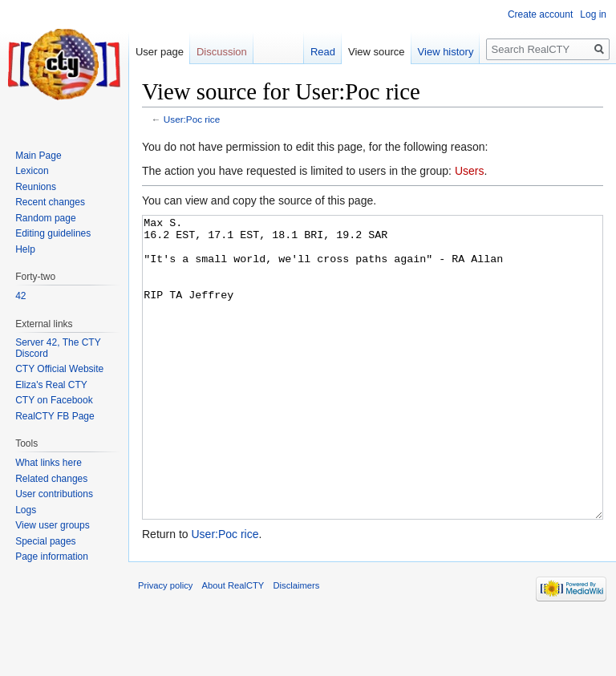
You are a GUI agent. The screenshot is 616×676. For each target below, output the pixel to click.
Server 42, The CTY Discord (58, 348)
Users (470, 171)
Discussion (222, 52)
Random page (45, 218)
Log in (593, 14)
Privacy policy (165, 646)
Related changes (51, 479)
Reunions (36, 187)
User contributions (54, 494)
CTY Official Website (59, 369)
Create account (540, 14)
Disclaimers (297, 646)
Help (25, 249)
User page (160, 52)
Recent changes (50, 202)
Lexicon (32, 171)
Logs (26, 510)
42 (20, 296)
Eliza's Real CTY (51, 385)
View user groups (53, 525)
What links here (49, 463)
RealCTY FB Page (55, 416)
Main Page (38, 156)
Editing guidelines (53, 233)
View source (377, 52)
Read (323, 52)
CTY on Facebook (54, 400)
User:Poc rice (192, 119)
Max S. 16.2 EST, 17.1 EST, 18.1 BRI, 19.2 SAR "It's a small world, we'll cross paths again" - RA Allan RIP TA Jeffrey (373, 397)
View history (446, 52)
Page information (52, 557)
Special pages (45, 541)
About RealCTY (233, 646)
